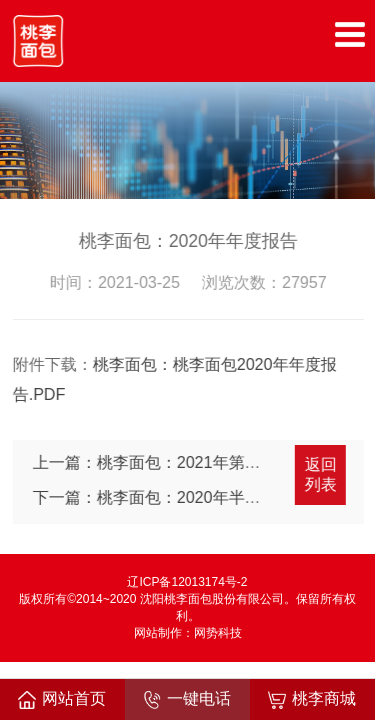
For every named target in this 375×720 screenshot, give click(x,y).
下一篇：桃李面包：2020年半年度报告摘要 (188, 497)
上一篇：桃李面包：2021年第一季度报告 (180, 462)
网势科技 (218, 633)
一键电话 (187, 699)
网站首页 (62, 699)
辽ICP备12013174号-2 (187, 582)
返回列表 (322, 474)
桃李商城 (312, 699)
